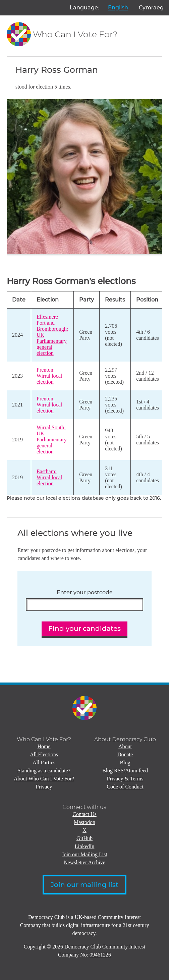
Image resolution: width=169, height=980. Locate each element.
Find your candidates (84, 629)
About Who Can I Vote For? (44, 779)
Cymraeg (151, 8)
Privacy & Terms (125, 779)
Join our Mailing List (84, 854)
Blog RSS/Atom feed (125, 771)
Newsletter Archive (84, 862)
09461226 (100, 955)
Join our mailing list (84, 885)
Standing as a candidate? (44, 771)
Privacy (44, 787)
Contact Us (84, 814)
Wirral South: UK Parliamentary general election (52, 440)
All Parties (44, 763)
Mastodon (84, 822)
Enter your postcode (85, 593)
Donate (125, 754)
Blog (125, 763)
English (118, 8)
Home (44, 746)
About (125, 746)
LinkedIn (85, 846)
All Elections (44, 754)
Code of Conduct (125, 787)
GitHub (84, 838)
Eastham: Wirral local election (49, 477)
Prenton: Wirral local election (49, 376)
